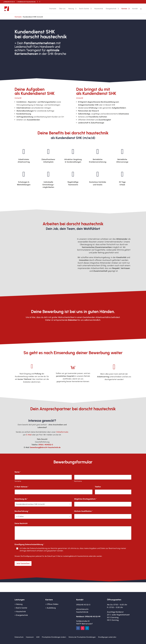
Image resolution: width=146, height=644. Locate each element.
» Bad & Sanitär (21, 608)
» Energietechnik (21, 615)
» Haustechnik (20, 611)
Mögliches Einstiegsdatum (85, 499)
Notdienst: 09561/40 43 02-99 (88, 617)
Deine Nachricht (21, 523)
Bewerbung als (21, 499)
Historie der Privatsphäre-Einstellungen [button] (82, 637)
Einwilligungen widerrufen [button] (107, 637)
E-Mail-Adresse (22, 487)
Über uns (62, 9)
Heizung (71, 9)
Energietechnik (111, 9)
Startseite (53, 9)
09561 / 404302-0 (46, 445)
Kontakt (135, 9)
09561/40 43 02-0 (9, 2)
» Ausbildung (51, 608)
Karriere (124, 9)
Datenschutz (19, 637)
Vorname (18, 481)
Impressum (30, 637)
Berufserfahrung (22, 511)
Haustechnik (99, 9)
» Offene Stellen (52, 604)
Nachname (78, 481)
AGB (38, 637)
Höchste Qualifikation (83, 511)
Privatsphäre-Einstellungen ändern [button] (54, 637)
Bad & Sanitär (84, 9)
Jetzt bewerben (25, 61)
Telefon (98, 487)
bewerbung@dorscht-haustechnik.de (45, 447)
